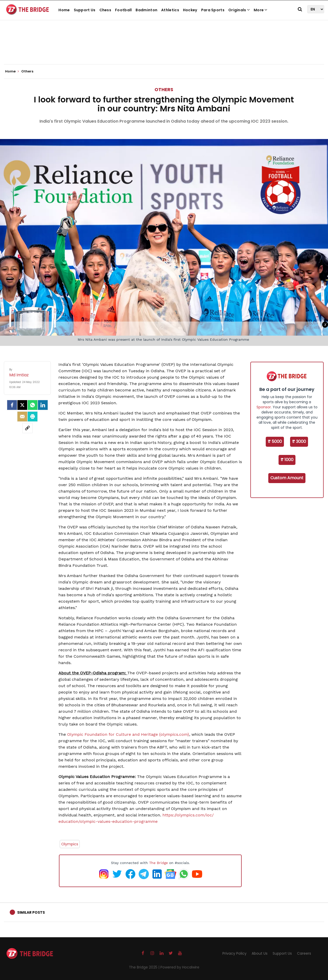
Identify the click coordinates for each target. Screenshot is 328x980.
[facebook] (12, 405)
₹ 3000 (299, 441)
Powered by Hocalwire (180, 967)
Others (164, 89)
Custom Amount (287, 478)
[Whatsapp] (33, 405)
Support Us (85, 10)
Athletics (170, 10)
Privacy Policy (234, 953)
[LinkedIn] (43, 405)
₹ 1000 (287, 460)
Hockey (190, 10)
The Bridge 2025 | (145, 967)
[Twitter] (22, 405)
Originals (239, 10)
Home (64, 10)
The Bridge (158, 863)
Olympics (70, 844)
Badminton (146, 10)
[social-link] (27, 428)
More (261, 10)
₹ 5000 (275, 441)
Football (123, 10)
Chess (105, 10)
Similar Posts (31, 912)
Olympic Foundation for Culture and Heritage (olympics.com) (128, 734)
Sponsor (264, 407)
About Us (260, 953)
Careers (304, 953)
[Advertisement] (164, 49)
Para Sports (213, 10)
